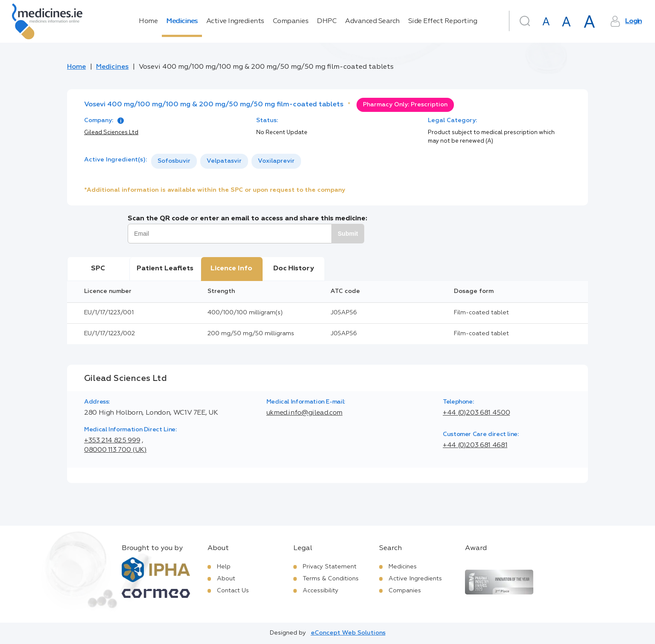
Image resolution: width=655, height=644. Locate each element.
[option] (174, 161)
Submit (348, 234)
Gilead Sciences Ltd (111, 133)
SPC (98, 269)
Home (148, 21)
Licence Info (231, 269)
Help (224, 567)
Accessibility (321, 591)
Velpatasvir (224, 161)
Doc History (294, 269)
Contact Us (233, 591)
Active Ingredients (235, 21)
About (226, 579)
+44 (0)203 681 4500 (476, 413)
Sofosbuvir (174, 161)
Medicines (182, 21)
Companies (291, 21)
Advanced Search (372, 21)
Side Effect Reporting (443, 21)
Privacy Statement (330, 567)
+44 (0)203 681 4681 (475, 445)
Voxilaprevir (276, 161)
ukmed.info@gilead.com (304, 413)
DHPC (327, 21)
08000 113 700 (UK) (116, 450)
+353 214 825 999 (112, 441)
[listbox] (226, 161)
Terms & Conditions (331, 579)
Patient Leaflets (165, 269)
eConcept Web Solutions (348, 633)
